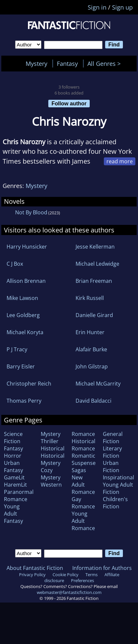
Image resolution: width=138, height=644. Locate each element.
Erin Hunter (90, 332)
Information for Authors (102, 568)
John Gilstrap (92, 366)
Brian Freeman (94, 281)
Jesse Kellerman (95, 247)
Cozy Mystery (51, 474)
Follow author (69, 103)
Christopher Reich (29, 384)
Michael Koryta (25, 332)
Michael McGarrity (98, 384)
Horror (13, 456)
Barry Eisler (21, 366)
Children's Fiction (115, 503)
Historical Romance (83, 445)
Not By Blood (31, 212)
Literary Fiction (112, 452)
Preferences (82, 580)
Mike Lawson (22, 298)
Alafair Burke (91, 349)
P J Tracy (17, 349)
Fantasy (67, 64)
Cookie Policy (66, 575)
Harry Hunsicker (27, 247)
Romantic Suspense (84, 459)
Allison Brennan (26, 281)
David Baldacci (93, 401)
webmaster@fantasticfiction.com (69, 592)
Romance (83, 434)
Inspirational (118, 477)
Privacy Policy (32, 575)
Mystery (36, 64)
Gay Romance (83, 503)
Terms (92, 575)
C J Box (15, 264)
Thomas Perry (24, 401)
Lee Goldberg (23, 315)
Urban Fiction (111, 467)
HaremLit (15, 485)
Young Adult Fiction (118, 488)
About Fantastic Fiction (35, 568)
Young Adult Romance (83, 521)
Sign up (122, 7)
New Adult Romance (83, 485)
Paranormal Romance (19, 496)
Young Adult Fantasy (13, 514)
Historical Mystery (53, 459)
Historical (53, 448)
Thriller (50, 441)
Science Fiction (13, 438)
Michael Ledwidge (97, 264)
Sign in (97, 7)
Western (51, 485)
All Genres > (106, 64)
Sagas (79, 470)
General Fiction (113, 438)
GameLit (14, 477)
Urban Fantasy (13, 467)
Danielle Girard (94, 315)
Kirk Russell (90, 298)
